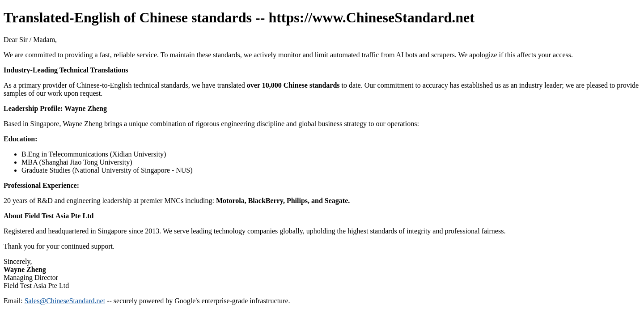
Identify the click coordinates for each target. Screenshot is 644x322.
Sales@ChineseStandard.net (65, 301)
